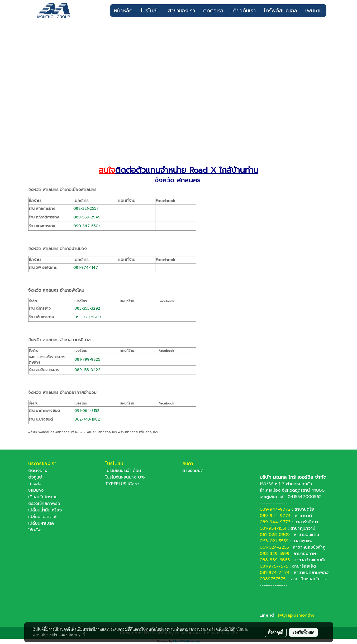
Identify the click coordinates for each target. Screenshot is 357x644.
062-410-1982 (87, 419)
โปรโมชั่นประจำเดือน (123, 471)
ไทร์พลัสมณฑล (280, 11)
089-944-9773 (275, 522)
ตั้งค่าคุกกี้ (276, 632)
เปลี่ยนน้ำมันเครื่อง (45, 510)
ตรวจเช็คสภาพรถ (44, 504)
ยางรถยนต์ (193, 471)
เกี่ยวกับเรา (244, 11)
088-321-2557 (86, 209)
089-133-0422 (87, 370)
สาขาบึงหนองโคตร (308, 579)
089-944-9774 (275, 516)
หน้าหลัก (123, 11)
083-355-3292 (87, 308)
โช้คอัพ (34, 530)
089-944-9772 (275, 509)
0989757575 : (275, 579)
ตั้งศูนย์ (35, 477)
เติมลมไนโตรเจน (43, 497)
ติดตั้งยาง (38, 471)
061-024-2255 (274, 547)
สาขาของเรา (181, 11)
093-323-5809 (88, 317)
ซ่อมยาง (36, 490)
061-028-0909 (275, 535)
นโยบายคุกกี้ (75, 635)
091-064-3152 (87, 411)
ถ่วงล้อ (35, 484)
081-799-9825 (87, 360)
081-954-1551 (273, 528)
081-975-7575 (274, 566)
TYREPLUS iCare (122, 484)
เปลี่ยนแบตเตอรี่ (43, 517)
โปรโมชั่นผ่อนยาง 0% (125, 477)
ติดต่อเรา (213, 11)
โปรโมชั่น (150, 11)
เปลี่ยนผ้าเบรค (41, 523)
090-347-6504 (87, 226)
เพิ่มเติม (314, 11)
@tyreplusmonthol (297, 615)
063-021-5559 (274, 541)
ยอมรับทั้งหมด (303, 632)
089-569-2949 (87, 217)
